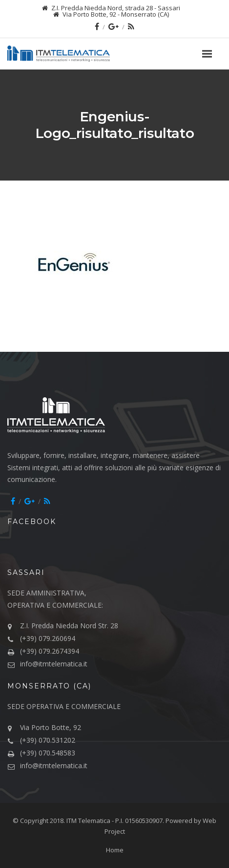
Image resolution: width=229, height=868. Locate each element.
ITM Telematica (88, 821)
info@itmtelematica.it (54, 664)
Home (115, 850)
